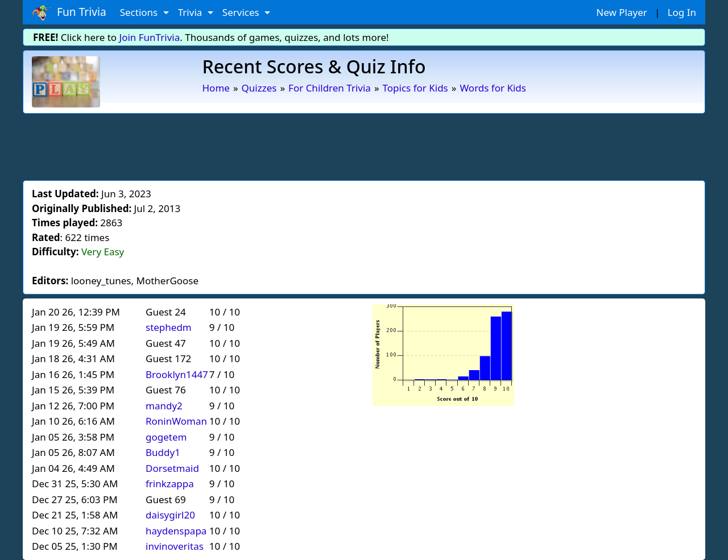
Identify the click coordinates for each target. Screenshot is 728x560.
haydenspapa (176, 531)
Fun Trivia (69, 13)
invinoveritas (175, 546)
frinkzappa (170, 484)
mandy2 (164, 406)
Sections (140, 12)
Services (242, 12)
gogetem (166, 437)
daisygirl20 (170, 515)
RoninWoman (176, 421)
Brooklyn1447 (177, 374)
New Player (621, 12)
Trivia (191, 12)
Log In (682, 12)
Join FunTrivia (150, 37)
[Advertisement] (364, 145)
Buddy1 (163, 452)
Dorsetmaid (172, 468)
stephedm (169, 327)
